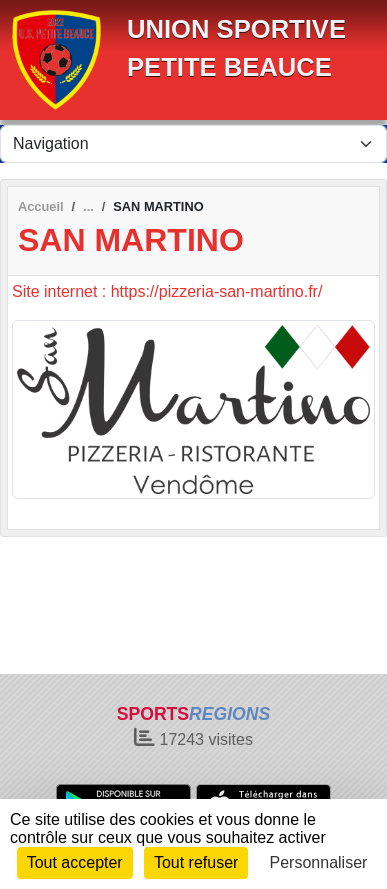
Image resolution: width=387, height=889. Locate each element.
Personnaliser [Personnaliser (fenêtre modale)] (319, 862)
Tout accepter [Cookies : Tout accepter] (75, 862)
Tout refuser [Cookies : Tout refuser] (196, 862)
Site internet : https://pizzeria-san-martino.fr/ (167, 291)
